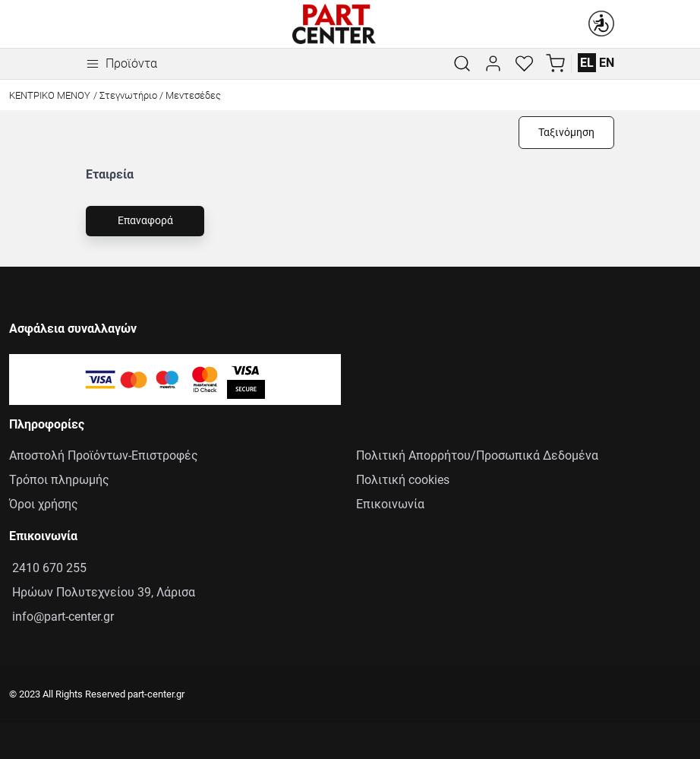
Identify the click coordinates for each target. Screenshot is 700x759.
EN (607, 63)
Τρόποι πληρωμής (59, 480)
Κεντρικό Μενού (50, 95)
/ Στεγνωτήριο (125, 95)
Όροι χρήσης (44, 504)
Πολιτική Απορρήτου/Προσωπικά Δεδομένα (477, 455)
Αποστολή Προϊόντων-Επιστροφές (104, 455)
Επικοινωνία (390, 504)
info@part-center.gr (61, 617)
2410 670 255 (48, 568)
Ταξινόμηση (566, 133)
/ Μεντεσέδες (190, 95)
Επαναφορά (145, 221)
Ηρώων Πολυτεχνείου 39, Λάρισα (102, 592)
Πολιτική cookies (403, 480)
